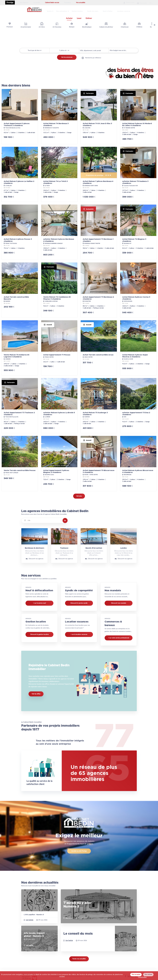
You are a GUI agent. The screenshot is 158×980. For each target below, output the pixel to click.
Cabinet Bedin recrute (52, 3)
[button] (64, 49)
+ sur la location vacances (79, 633)
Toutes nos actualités (79, 960)
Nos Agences (24, 3)
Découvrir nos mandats (119, 602)
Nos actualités (81, 3)
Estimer (89, 17)
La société (37, 3)
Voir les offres (36, 694)
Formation (68, 3)
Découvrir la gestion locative (39, 633)
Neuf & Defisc (111, 11)
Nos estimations (63, 11)
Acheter (69, 17)
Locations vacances (128, 11)
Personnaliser (142, 977)
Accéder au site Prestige (79, 852)
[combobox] (94, 49)
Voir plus (79, 495)
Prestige (10, 3)
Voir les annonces (67, 57)
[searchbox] (80, 49)
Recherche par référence (93, 57)
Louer (79, 17)
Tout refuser (148, 974)
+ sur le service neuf (39, 602)
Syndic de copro (96, 11)
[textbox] (44, 519)
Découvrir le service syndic (79, 602)
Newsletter (139, 3)
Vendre (50, 11)
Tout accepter (136, 974)
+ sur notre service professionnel (119, 637)
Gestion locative (79, 11)
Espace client (124, 3)
